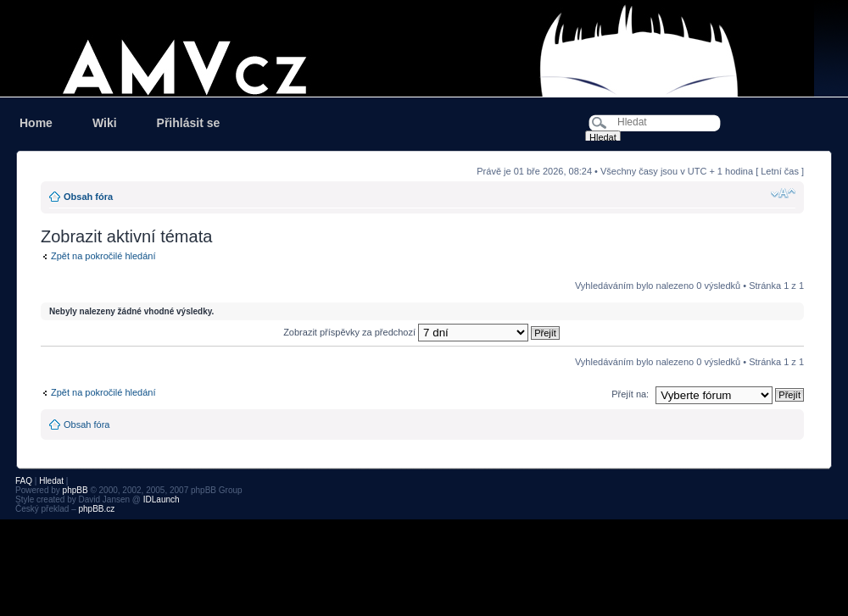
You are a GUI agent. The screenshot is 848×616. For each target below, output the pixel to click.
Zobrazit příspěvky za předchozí (421, 332)
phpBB (75, 490)
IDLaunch (162, 499)
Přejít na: (630, 394)
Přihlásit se (189, 123)
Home (36, 123)
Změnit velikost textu (783, 193)
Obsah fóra (88, 197)
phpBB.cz (96, 509)
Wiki (105, 123)
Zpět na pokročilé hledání (103, 256)
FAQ (24, 481)
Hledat (51, 481)
